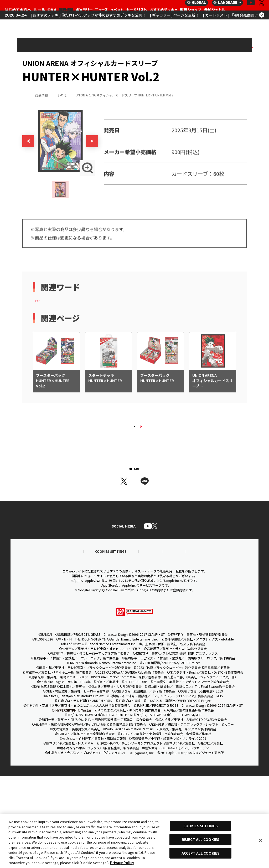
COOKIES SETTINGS (200, 826)
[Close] (261, 840)
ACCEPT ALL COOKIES (200, 853)
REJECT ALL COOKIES (200, 839)
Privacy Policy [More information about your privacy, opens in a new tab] (122, 863)
